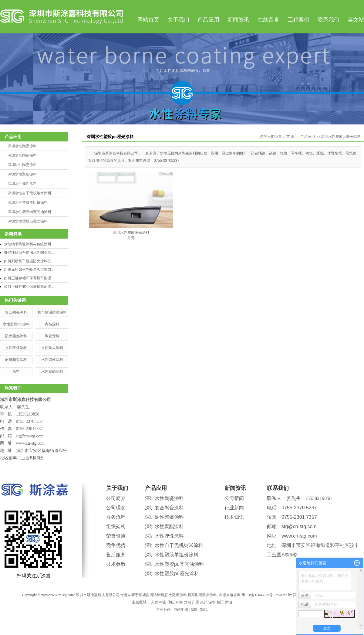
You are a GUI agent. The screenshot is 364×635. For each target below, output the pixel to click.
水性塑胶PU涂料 (16, 324)
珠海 (179, 602)
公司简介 (116, 498)
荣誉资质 (116, 536)
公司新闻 (234, 498)
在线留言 (268, 20)
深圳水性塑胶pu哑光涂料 (28, 221)
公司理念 (116, 508)
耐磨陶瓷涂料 (16, 360)
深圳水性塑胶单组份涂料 (28, 202)
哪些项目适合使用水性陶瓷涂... (29, 253)
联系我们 (329, 20)
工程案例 (298, 20)
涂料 (16, 372)
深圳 (212, 602)
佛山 (171, 602)
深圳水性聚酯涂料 (22, 174)
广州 (196, 602)
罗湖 (228, 602)
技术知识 (234, 517)
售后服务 (116, 555)
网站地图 (181, 610)
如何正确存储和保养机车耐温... (29, 278)
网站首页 (148, 20)
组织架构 (116, 526)
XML (204, 610)
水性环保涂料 (16, 348)
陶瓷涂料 (52, 336)
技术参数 (116, 564)
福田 (220, 602)
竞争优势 (116, 545)
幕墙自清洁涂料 (151, 595)
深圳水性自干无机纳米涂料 (29, 193)
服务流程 (116, 517)
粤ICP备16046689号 (257, 595)
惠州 (204, 602)
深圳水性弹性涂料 (22, 184)
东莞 (155, 602)
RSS (194, 610)
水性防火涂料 (52, 348)
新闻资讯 (238, 20)
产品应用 (208, 20)
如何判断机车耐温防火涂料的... (29, 261)
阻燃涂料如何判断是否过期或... (29, 270)
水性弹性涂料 (52, 360)
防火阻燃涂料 (16, 336)
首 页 (290, 137)
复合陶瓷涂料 (16, 312)
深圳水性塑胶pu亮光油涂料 (29, 212)
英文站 (356, 20)
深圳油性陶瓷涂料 (22, 165)
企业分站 (163, 610)
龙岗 (187, 602)
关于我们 (178, 20)
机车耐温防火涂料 (52, 312)
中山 (163, 602)
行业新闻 (234, 508)
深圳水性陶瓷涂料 (22, 146)
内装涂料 (52, 324)
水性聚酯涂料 (52, 372)
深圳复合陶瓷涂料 (22, 155)
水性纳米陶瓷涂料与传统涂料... (29, 244)
